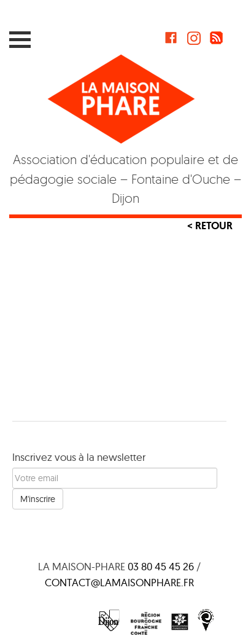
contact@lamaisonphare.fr (119, 582)
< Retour (210, 226)
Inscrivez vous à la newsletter (79, 457)
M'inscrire (38, 499)
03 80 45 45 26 (161, 566)
